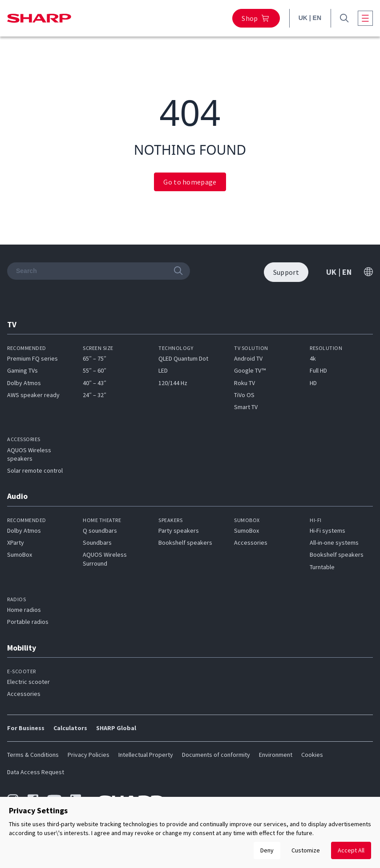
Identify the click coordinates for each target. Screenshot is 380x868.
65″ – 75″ (95, 358)
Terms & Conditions (33, 755)
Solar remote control (35, 470)
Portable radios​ (28, 622)
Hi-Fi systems (327, 530)
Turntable (322, 567)
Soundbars (97, 542)
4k (313, 358)
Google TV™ (250, 370)
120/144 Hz (173, 383)
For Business (26, 728)
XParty (16, 542)
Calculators (70, 728)
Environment (276, 755)
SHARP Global (116, 728)
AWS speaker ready (33, 395)
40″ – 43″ (95, 383)
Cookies (312, 755)
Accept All (351, 850)
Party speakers (179, 530)
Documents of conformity (216, 755)
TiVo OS (244, 395)
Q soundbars (100, 530)
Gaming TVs (22, 370)
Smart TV (246, 407)
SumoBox (20, 555)
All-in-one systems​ (334, 542)
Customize (306, 850)
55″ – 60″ (95, 370)
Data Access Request (36, 772)
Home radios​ (24, 610)
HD (313, 383)
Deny (267, 850)
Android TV (248, 358)
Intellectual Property (146, 755)
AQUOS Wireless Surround (105, 559)
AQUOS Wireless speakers (29, 454)
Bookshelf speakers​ (337, 555)
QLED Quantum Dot (183, 358)
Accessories (251, 542)
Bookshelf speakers (185, 542)
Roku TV (245, 383)
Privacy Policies (89, 755)
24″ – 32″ (95, 395)
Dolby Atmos (24, 383)
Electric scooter (28, 682)
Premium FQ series (32, 358)
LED (163, 370)
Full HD (318, 370)
